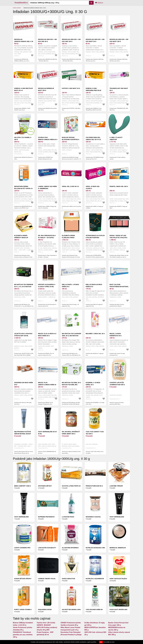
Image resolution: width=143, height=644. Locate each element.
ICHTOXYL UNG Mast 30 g (71, 88)
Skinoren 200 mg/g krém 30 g (23, 384)
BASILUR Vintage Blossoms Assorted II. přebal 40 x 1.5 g (71, 140)
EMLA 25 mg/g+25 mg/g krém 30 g (94, 286)
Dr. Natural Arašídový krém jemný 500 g (71, 433)
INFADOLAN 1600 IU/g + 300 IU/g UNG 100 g (71, 40)
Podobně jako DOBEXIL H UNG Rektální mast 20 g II (22, 109)
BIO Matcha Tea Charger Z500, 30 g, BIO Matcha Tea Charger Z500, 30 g (71, 336)
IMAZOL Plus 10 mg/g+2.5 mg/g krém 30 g (47, 335)
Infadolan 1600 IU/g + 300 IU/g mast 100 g (119, 40)
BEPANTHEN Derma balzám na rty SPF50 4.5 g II (23, 188)
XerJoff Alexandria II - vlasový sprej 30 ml (47, 286)
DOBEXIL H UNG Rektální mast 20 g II (23, 89)
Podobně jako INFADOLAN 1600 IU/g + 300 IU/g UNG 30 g (48, 60)
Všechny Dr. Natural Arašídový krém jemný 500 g (71, 452)
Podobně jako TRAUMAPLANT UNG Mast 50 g (119, 109)
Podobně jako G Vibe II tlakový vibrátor (117, 158)
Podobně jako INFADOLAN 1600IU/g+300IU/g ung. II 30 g (22, 60)
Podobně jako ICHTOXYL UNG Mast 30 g (71, 109)
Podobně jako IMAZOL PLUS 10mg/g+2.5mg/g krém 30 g (45, 403)
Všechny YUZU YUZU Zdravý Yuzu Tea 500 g (95, 452)
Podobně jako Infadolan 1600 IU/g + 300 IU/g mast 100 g (119, 60)
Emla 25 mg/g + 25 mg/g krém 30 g (70, 286)
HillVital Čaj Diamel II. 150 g (23, 138)
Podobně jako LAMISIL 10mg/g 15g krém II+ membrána (47, 207)
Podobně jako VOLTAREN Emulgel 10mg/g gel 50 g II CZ (95, 158)
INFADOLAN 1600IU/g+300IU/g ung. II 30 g (24, 41)
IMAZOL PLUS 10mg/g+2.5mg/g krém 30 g (47, 385)
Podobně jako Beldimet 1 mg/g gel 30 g (95, 354)
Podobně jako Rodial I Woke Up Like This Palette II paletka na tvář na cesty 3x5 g (119, 257)
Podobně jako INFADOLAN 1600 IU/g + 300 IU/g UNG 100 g (71, 60)
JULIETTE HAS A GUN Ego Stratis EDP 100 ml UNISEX (23, 336)
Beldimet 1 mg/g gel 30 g (95, 334)
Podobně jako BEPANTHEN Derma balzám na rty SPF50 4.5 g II (23, 207)
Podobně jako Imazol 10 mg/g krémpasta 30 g (117, 354)
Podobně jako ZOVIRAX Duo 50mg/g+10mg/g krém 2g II (45, 158)
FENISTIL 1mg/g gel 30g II (119, 186)
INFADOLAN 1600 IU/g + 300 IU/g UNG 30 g (47, 40)
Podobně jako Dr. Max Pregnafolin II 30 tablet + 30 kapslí (47, 256)
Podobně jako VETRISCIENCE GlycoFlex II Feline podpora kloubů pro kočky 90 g (95, 257)
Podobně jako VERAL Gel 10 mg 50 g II (71, 207)
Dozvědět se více (109, 642)
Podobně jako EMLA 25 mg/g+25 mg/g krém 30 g (94, 305)
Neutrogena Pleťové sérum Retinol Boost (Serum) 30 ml (23, 434)
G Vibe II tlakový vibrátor (116, 138)
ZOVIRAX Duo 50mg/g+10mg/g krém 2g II (48, 138)
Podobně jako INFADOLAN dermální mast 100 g (47, 109)
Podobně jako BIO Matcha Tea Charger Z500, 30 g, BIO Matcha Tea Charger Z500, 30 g (71, 355)
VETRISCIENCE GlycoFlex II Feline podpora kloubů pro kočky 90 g (95, 238)
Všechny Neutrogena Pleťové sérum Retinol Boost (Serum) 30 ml (24, 452)
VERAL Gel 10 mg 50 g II (70, 186)
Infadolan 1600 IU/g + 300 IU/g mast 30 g (95, 40)
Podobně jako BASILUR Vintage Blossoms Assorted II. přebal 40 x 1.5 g (71, 159)
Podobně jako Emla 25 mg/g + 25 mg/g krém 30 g (70, 305)
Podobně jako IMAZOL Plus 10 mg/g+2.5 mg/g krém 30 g (46, 354)
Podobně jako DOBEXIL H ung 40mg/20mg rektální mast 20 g (94, 109)
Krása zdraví (17, 8)
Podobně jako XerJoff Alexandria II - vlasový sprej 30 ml (47, 305)
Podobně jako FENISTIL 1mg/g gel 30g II (118, 207)
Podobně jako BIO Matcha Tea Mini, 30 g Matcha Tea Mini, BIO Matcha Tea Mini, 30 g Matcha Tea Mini (71, 404)
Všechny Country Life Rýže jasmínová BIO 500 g (117, 403)
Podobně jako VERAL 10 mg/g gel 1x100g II (94, 207)
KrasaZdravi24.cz (21, 3)
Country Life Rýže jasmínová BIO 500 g (117, 384)
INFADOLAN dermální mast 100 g (46, 89)
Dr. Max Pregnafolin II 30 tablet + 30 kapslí (47, 237)
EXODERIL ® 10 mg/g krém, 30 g (93, 384)
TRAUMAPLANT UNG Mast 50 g (119, 89)
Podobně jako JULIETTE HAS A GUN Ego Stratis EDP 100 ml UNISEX (24, 354)
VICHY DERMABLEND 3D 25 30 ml (47, 433)
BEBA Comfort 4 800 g (23, 486)
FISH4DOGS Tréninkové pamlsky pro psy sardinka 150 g (23, 635)
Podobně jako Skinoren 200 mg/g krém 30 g (23, 403)
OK (101, 642)
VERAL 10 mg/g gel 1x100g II (93, 187)
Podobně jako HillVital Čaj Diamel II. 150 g (23, 158)
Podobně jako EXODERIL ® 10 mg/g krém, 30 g (95, 403)
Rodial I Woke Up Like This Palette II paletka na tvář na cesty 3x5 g (118, 238)
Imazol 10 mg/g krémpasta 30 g (115, 335)
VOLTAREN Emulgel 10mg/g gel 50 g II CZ (93, 138)
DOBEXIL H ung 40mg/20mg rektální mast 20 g (93, 90)
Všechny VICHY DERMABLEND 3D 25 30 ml (47, 452)
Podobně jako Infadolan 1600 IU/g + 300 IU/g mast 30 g (95, 60)
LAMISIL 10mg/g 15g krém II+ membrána (47, 187)
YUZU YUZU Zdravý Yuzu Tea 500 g (95, 433)
